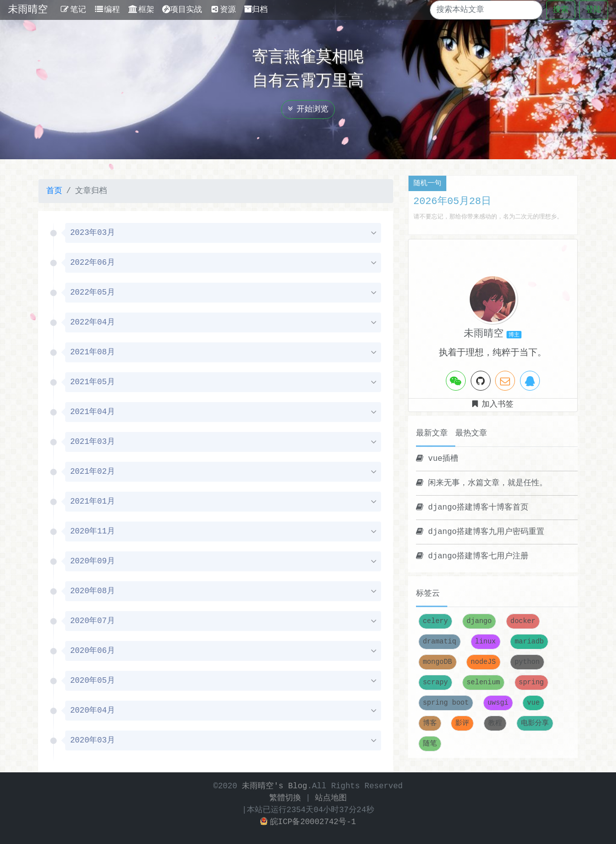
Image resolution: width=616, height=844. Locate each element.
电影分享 (535, 723)
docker (523, 621)
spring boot (446, 703)
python (527, 662)
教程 (495, 723)
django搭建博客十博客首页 (472, 508)
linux (486, 642)
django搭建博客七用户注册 (472, 556)
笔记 (73, 10)
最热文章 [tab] (471, 433)
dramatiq (440, 642)
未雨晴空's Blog (274, 786)
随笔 (430, 744)
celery (435, 621)
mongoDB (438, 662)
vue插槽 (437, 459)
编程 (107, 10)
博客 (430, 723)
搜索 (561, 10)
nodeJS (483, 662)
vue (533, 703)
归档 (256, 10)
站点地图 (331, 798)
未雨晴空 (28, 10)
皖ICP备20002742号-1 (308, 822)
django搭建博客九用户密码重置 (480, 532)
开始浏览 (308, 109)
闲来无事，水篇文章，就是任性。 (482, 483)
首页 (54, 191)
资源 (223, 10)
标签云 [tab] (428, 594)
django (479, 621)
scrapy (435, 683)
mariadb (529, 642)
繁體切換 (285, 798)
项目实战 (182, 10)
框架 (141, 10)
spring (531, 683)
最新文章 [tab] (432, 433)
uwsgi (498, 703)
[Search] (477, 10)
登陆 (594, 10)
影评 (462, 723)
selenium (483, 683)
